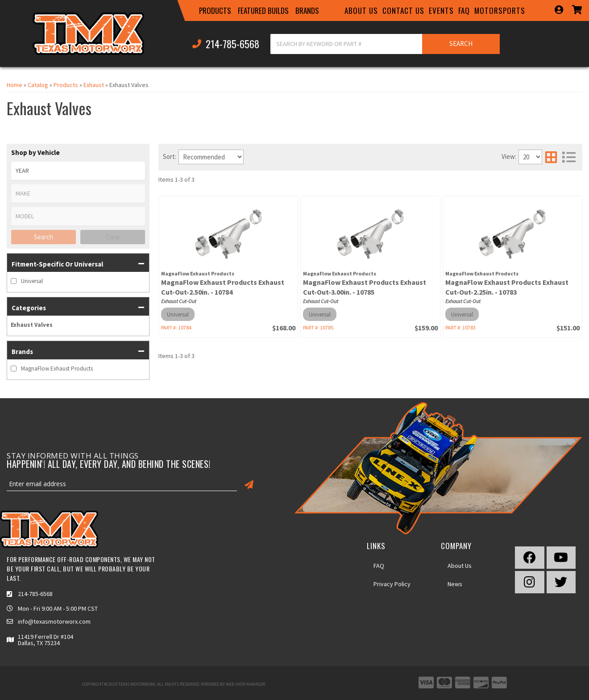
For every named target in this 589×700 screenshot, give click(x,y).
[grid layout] (551, 157)
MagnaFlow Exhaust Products (57, 369)
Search (44, 237)
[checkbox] (14, 281)
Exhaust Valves (32, 325)
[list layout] (569, 157)
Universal (32, 281)
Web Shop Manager (245, 684)
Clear (113, 237)
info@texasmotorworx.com (54, 621)
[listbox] (78, 171)
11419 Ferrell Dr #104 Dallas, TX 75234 (46, 640)
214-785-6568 (35, 594)
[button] (215, 11)
